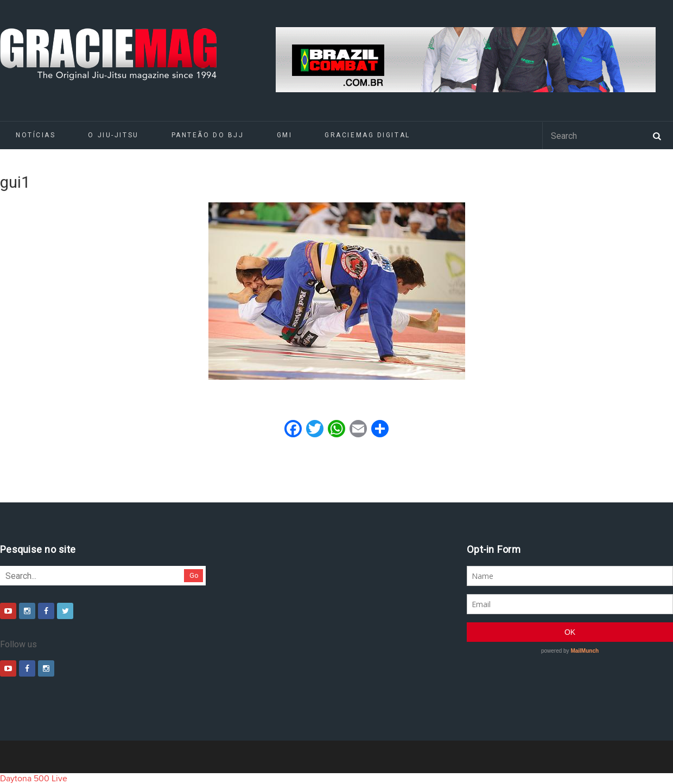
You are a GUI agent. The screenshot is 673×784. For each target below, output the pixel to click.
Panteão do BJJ (208, 135)
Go (194, 575)
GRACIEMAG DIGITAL (367, 135)
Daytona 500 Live (34, 779)
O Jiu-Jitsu (113, 135)
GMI (285, 135)
